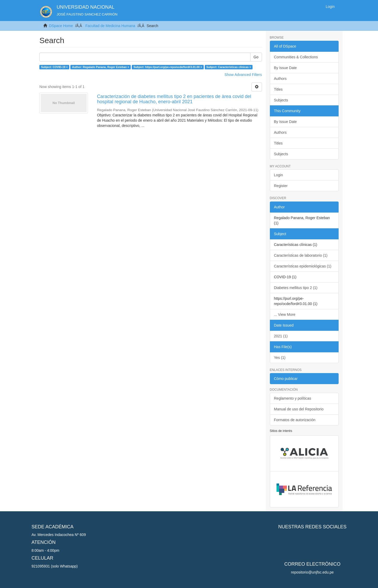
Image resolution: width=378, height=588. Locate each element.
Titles (278, 89)
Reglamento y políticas (293, 398)
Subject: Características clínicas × (229, 67)
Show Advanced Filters (243, 75)
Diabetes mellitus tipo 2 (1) (296, 288)
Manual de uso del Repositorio (299, 409)
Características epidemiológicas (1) (303, 266)
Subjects (281, 100)
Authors (280, 79)
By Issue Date (285, 68)
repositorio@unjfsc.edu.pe (313, 572)
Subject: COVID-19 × (54, 67)
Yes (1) (280, 358)
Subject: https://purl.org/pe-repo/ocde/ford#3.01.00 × (168, 67)
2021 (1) (281, 336)
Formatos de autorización (295, 420)
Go (256, 57)
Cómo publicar (286, 379)
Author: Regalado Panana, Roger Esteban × (101, 67)
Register (281, 186)
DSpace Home (61, 26)
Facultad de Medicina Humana (110, 26)
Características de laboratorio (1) (301, 255)
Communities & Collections (296, 57)
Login (279, 175)
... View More (285, 314)
